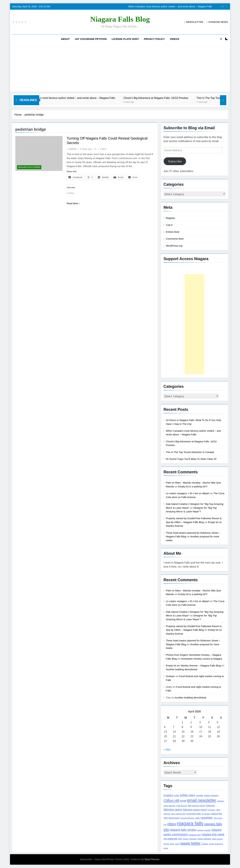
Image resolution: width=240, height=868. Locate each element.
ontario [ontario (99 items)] (185, 839)
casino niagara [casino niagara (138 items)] (211, 795)
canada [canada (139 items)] (199, 795)
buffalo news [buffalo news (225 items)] (187, 795)
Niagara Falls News (29, 167)
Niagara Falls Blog (120, 19)
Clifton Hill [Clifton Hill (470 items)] (171, 800)
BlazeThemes (152, 859)
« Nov (167, 750)
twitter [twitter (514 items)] (196, 843)
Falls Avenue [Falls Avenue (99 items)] (181, 806)
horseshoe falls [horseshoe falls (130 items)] (194, 814)
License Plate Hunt (125, 39)
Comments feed (175, 239)
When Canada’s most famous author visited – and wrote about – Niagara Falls (170, 7)
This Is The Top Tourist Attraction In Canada (190, 452)
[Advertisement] (120, 69)
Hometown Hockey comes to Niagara (202, 659)
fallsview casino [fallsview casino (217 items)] (173, 809)
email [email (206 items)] (183, 801)
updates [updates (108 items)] (205, 844)
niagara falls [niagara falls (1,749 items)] (190, 823)
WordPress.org (174, 246)
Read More (73, 203)
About (65, 39)
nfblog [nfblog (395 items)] (172, 824)
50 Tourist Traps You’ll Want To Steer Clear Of (191, 459)
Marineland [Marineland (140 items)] (174, 818)
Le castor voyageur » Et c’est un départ (187, 493)
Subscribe (175, 161)
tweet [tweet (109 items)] (177, 844)
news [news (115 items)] (197, 818)
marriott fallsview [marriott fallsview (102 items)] (187, 818)
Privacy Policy (154, 39)
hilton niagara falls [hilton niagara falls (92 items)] (178, 814)
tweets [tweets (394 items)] (185, 843)
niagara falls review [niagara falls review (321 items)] (183, 830)
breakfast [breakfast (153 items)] (168, 795)
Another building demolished (182, 669)
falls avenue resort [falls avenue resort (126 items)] (196, 806)
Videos (174, 39)
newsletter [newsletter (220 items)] (207, 818)
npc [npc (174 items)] (180, 839)
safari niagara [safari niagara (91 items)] (217, 839)
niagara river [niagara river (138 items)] (195, 835)
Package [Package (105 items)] (193, 839)
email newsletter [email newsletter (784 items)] (202, 800)
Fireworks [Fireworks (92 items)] (211, 810)
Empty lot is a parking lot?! (193, 486)
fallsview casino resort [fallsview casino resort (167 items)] (195, 810)
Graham (73, 149)
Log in (169, 225)
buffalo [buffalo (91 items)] (176, 795)
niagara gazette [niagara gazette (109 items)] (204, 830)
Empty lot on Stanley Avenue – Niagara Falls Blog (193, 666)
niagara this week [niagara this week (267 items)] (213, 834)
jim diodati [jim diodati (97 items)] (206, 814)
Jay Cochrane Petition (91, 39)
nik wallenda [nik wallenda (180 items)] (170, 839)
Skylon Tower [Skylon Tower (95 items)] (169, 844)
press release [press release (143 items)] (204, 839)
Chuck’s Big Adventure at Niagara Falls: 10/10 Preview (171, 98)
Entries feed (172, 232)
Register (170, 218)
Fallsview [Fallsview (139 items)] (210, 806)
